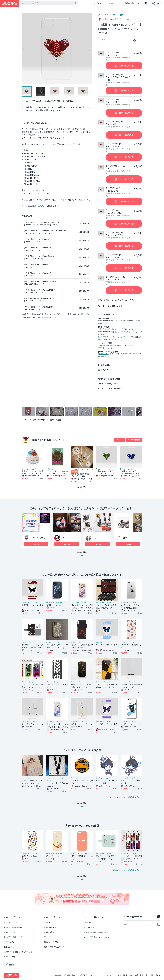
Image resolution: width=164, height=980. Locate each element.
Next (90, 49)
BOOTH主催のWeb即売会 (54, 947)
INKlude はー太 (38, 538)
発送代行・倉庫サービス (13, 937)
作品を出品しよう (132, 3)
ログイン (98, 3)
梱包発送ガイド (10, 942)
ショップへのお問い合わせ (109, 389)
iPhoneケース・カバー (116, 15)
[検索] (75, 3)
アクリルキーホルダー (30, 469)
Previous (24, 49)
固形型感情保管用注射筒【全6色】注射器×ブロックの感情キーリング (81, 475)
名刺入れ (50, 469)
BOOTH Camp (9, 957)
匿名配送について (11, 932)
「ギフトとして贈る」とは (111, 306)
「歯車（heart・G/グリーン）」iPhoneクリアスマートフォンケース (106, 472)
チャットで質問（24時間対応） (96, 932)
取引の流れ (105, 365)
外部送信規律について (126, 975)
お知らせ (87, 923)
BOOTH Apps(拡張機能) (13, 927)
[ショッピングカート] (146, 3)
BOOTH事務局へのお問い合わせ (97, 937)
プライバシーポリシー (107, 384)
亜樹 (125, 538)
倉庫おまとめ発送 (51, 942)
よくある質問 (89, 927)
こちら (41, 206)
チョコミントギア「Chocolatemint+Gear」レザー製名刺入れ (57, 472)
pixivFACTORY (103, 354)
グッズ (101, 15)
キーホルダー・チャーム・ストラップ (82, 469)
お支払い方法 (106, 370)
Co (63, 538)
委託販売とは (9, 947)
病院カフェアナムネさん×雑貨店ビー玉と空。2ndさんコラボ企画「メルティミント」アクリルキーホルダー (33, 472)
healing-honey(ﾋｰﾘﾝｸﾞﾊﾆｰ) (48, 440)
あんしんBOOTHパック (106, 337)
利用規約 (67, 975)
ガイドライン (94, 975)
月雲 (95, 538)
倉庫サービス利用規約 (79, 975)
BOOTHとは (113, 3)
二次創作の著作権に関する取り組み (18, 952)
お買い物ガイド (50, 927)
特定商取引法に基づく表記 (109, 379)
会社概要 (58, 975)
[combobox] (49, 3)
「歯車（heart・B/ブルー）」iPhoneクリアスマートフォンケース (130, 472)
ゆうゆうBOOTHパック (124, 337)
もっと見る (82, 555)
